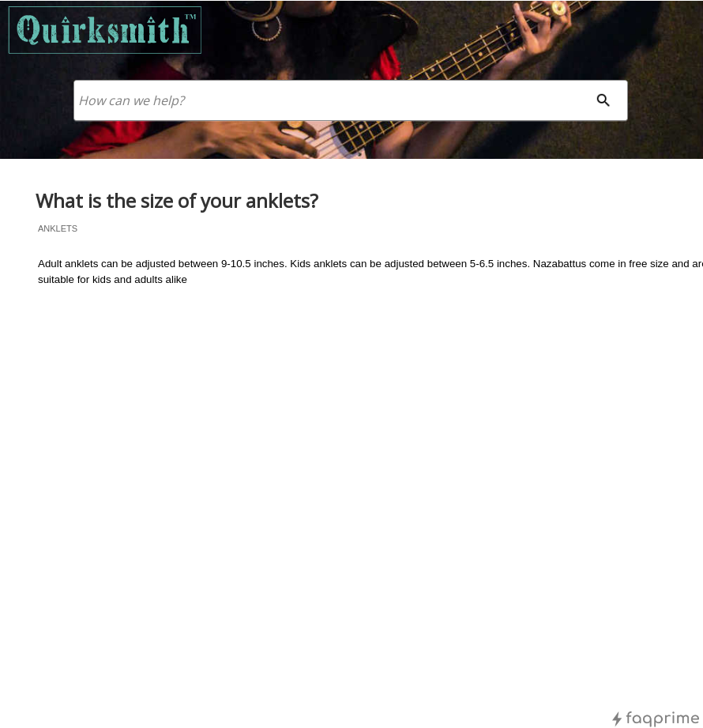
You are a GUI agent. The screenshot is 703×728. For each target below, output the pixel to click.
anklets (58, 228)
